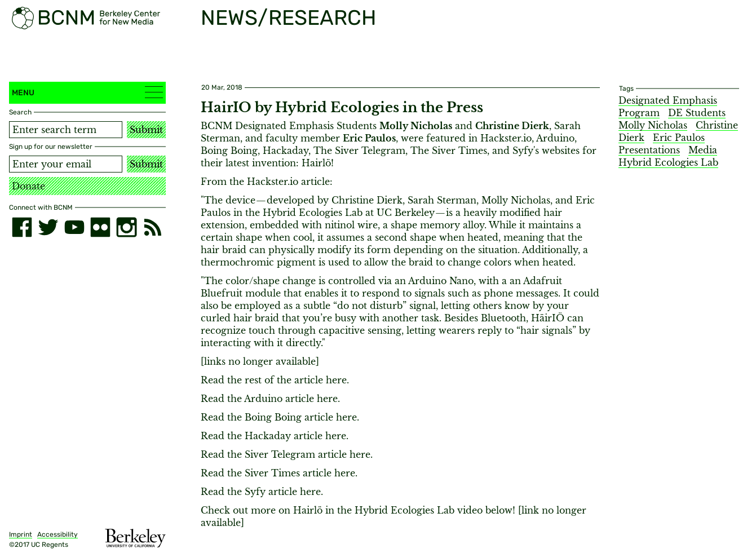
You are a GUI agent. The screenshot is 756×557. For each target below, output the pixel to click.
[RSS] (153, 227)
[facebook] (22, 227)
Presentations (649, 150)
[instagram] (126, 227)
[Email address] (66, 164)
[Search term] (66, 130)
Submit (146, 130)
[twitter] (48, 227)
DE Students (697, 113)
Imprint (21, 534)
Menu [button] (87, 92)
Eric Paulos (679, 138)
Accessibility (58, 534)
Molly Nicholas (653, 125)
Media (703, 150)
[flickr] (100, 227)
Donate (28, 186)
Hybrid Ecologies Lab (668, 162)
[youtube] (74, 227)
